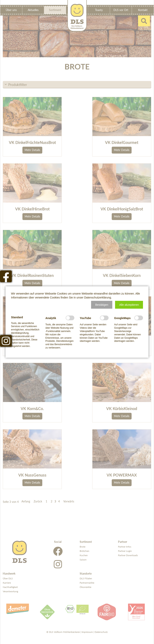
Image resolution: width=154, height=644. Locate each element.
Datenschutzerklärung (98, 297)
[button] (102, 305)
